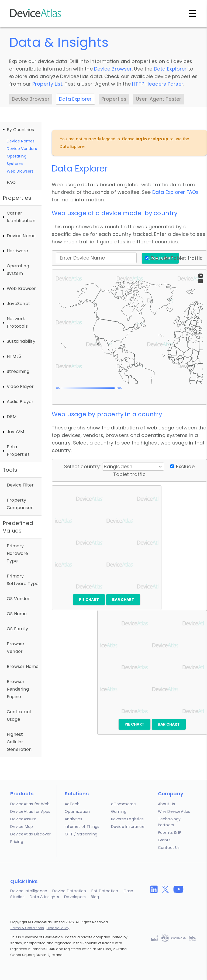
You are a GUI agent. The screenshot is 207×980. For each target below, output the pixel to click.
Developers (75, 897)
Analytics (73, 819)
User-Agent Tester (158, 99)
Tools (10, 470)
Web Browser (21, 288)
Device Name (21, 236)
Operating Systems (17, 160)
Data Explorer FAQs (176, 192)
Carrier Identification (21, 217)
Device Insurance (128, 827)
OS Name (17, 614)
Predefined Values (18, 527)
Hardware (18, 251)
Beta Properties (18, 451)
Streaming (18, 371)
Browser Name (23, 666)
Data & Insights (44, 897)
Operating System (18, 270)
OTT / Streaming (81, 834)
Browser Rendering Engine (18, 689)
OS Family (17, 629)
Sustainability (21, 341)
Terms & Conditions (27, 928)
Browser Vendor (16, 648)
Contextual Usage (19, 715)
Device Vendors (22, 149)
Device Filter (20, 485)
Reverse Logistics (127, 819)
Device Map (22, 827)
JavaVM (15, 432)
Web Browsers (20, 171)
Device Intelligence (29, 891)
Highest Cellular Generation (19, 742)
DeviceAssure (23, 819)
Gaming (119, 811)
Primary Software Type (23, 580)
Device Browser (113, 69)
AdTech (72, 804)
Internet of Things (82, 827)
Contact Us (169, 848)
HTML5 (14, 356)
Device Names (21, 141)
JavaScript (18, 304)
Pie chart (89, 600)
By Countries (20, 130)
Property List (47, 84)
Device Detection (69, 891)
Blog (95, 897)
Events (164, 840)
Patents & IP (170, 832)
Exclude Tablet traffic (177, 258)
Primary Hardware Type (18, 553)
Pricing (17, 842)
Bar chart (123, 600)
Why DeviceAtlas (174, 811)
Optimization (77, 811)
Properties (114, 99)
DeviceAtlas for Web (30, 804)
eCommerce (124, 804)
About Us (167, 804)
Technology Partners (169, 822)
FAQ (11, 182)
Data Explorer (170, 69)
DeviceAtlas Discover (30, 834)
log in (141, 139)
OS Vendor (18, 599)
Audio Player (20, 402)
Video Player (20, 386)
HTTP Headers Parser (158, 84)
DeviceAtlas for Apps (30, 811)
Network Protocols (17, 322)
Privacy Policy (58, 928)
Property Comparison (20, 504)
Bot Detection (105, 891)
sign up (161, 139)
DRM (12, 417)
